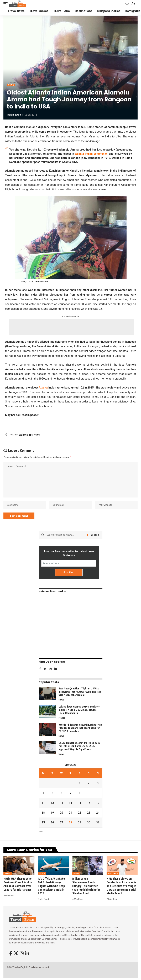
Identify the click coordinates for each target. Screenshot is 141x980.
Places (62, 718)
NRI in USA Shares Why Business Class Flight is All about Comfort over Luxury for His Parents (18, 885)
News (11, 85)
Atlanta (43, 388)
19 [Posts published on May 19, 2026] (52, 813)
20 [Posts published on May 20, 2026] (61, 813)
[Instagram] (50, 670)
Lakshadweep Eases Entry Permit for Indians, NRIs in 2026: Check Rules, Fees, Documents (79, 710)
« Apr (41, 832)
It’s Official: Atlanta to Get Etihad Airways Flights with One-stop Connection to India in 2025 (51, 886)
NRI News (34, 435)
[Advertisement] (71, 327)
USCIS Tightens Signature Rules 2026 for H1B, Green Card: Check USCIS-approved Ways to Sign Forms (79, 747)
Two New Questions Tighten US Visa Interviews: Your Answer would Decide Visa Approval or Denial (80, 692)
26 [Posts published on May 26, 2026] (52, 823)
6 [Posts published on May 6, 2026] (61, 794)
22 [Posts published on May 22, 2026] (80, 813)
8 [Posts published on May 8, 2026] (80, 794)
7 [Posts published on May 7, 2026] (70, 794)
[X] (45, 670)
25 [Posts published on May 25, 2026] (43, 823)
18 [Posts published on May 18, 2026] (43, 813)
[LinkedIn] (56, 670)
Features (113, 874)
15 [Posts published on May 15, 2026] (80, 803)
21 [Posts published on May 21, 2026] (70, 813)
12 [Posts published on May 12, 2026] (52, 803)
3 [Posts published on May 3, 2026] (98, 784)
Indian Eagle (14, 115)
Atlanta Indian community (91, 154)
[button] (6, 4)
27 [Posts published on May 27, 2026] (61, 823)
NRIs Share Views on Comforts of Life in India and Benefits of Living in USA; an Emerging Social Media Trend (121, 886)
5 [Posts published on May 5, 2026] (52, 794)
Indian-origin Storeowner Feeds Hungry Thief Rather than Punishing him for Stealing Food (86, 886)
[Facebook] (40, 670)
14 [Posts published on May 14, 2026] (70, 803)
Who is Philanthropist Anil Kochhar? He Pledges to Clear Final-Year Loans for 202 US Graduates (80, 728)
